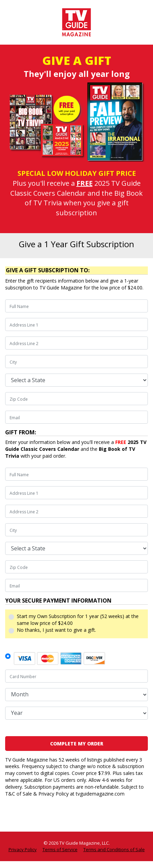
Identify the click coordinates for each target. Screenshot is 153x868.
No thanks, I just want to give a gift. (56, 630)
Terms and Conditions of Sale (114, 849)
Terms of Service (60, 849)
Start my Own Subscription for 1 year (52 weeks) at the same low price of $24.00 (78, 620)
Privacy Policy (23, 849)
